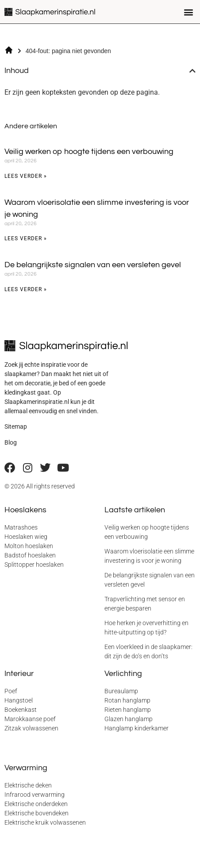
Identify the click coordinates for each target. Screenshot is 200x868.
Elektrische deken (28, 785)
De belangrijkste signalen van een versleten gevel (93, 265)
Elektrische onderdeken (36, 804)
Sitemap (16, 426)
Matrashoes (21, 527)
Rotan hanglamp (127, 700)
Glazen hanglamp (129, 719)
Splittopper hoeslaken (34, 565)
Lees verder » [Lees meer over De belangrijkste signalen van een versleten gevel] (26, 289)
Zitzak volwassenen (31, 728)
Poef (11, 691)
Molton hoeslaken (29, 546)
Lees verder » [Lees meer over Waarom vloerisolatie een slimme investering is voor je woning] (26, 238)
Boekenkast (21, 710)
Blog (11, 442)
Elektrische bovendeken (37, 813)
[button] (188, 12)
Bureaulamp (121, 691)
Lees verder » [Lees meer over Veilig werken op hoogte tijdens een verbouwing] (26, 176)
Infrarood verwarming (35, 795)
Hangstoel (19, 700)
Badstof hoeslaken (30, 555)
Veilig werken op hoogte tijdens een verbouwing (89, 152)
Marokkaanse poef (30, 719)
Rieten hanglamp (128, 710)
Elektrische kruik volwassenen (45, 822)
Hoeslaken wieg (26, 537)
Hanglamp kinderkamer (137, 728)
